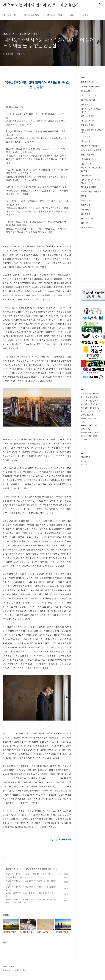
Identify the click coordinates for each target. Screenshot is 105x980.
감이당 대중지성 (87, 415)
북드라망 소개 (10, 15)
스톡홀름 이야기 (88, 137)
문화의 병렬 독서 (88, 125)
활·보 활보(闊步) (88, 227)
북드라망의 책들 (32, 15)
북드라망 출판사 (87, 432)
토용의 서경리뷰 (88, 155)
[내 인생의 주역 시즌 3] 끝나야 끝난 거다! (22, 877)
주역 (83, 422)
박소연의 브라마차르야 (90, 146)
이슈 (88, 429)
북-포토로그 (86, 91)
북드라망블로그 (87, 418)
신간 (96, 418)
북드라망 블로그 (92, 401)
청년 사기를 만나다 (89, 159)
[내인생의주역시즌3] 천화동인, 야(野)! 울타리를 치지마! (28, 874)
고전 (97, 404)
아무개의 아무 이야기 (90, 95)
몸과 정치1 (85, 223)
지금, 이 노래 (86, 164)
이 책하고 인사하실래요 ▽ (92, 86)
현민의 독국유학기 (88, 187)
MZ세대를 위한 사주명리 (91, 150)
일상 (83, 436)
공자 (83, 401)
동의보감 (88, 411)
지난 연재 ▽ (86, 209)
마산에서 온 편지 (88, 116)
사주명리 (93, 408)
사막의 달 (85, 104)
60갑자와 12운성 (88, 100)
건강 (83, 429)
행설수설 (85, 196)
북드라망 (84, 440)
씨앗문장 (84, 408)
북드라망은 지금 (55, 15)
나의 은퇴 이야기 (88, 121)
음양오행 (84, 394)
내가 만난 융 (86, 175)
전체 (83, 77)
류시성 (88, 397)
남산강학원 (85, 404)
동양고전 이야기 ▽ (14, 869)
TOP (100, 967)
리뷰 (83, 397)
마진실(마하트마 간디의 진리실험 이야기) (92, 181)
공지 (72, 15)
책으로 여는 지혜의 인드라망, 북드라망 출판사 (41, 5)
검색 (93, 5)
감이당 (88, 436)
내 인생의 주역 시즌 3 (32, 869)
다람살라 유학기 (88, 141)
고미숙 (95, 436)
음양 (93, 404)
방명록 (85, 15)
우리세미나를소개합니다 (91, 192)
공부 (96, 432)
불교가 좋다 (86, 205)
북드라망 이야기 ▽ (89, 82)
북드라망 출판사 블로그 (90, 425)
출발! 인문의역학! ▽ (89, 218)
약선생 (98, 411)
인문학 (95, 397)
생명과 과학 (86, 214)
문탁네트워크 (94, 394)
